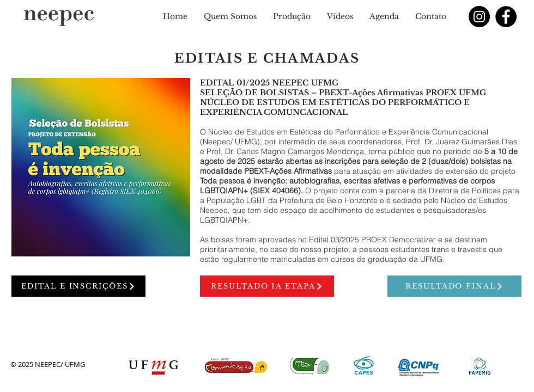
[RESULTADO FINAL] (454, 286)
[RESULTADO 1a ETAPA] (267, 286)
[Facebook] (506, 17)
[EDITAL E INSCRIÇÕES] (78, 286)
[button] (230, 16)
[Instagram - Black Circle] (479, 17)
